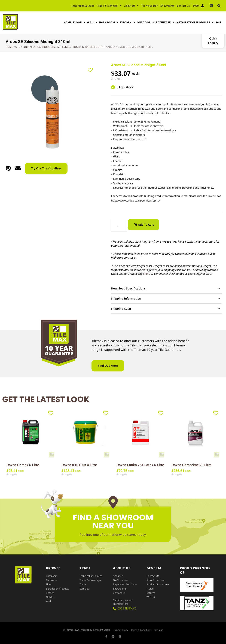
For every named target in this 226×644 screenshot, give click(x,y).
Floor (49, 584)
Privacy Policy (121, 630)
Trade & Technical (109, 6)
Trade (83, 584)
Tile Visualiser (149, 6)
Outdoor (51, 597)
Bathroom (52, 576)
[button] (219, 6)
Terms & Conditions (141, 630)
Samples (84, 589)
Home (9, 47)
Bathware (51, 580)
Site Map (159, 630)
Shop (19, 47)
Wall (48, 601)
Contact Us (183, 6)
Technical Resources (91, 576)
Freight (150, 589)
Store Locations (155, 580)
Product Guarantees (158, 584)
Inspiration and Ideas (125, 584)
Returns (151, 593)
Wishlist (151, 597)
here (147, 274)
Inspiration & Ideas (83, 6)
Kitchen (50, 593)
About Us (131, 6)
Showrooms (167, 6)
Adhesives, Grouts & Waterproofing (81, 47)
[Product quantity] (119, 225)
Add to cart (146, 225)
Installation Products (39, 47)
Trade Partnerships (90, 580)
